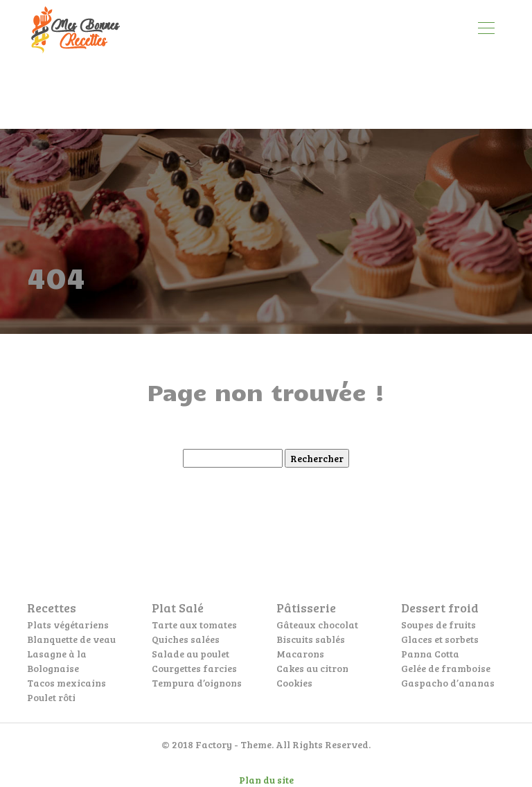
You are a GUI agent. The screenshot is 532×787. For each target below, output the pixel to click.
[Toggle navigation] (486, 30)
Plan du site (266, 780)
